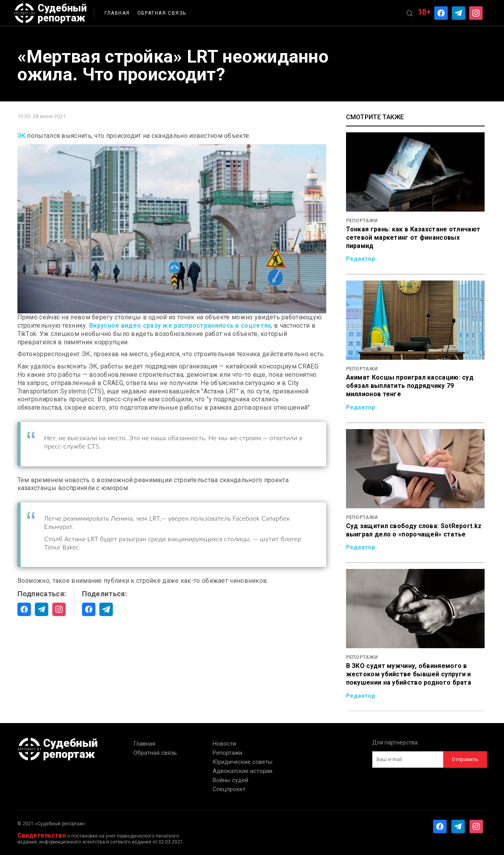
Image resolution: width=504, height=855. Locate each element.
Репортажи (227, 753)
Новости (224, 744)
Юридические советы (242, 762)
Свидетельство (42, 835)
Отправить (465, 759)
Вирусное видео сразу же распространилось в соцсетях (180, 325)
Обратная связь (162, 13)
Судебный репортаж (50, 13)
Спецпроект (229, 789)
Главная (117, 13)
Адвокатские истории (242, 771)
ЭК (22, 136)
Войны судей (230, 780)
